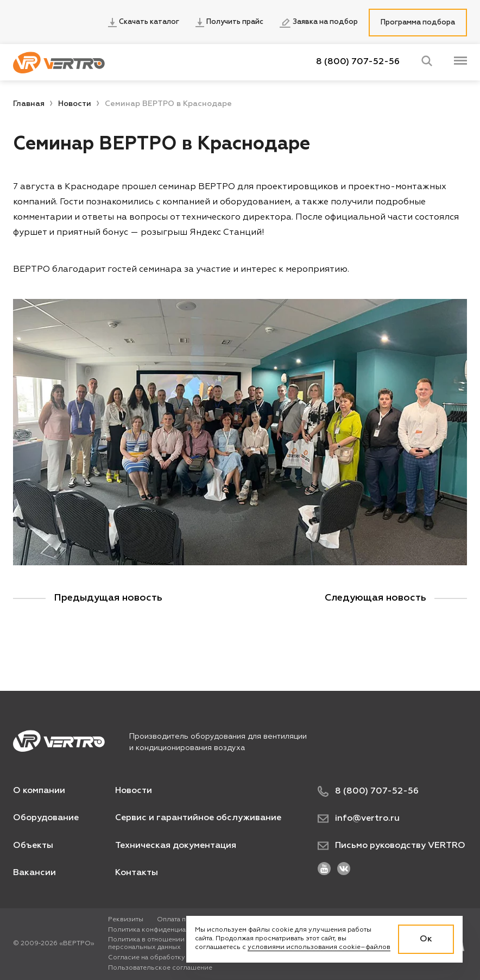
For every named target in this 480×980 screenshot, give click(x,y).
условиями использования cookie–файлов (319, 947)
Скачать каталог (144, 23)
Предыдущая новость (108, 598)
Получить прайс (229, 23)
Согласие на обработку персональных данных (184, 958)
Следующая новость (375, 598)
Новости (75, 104)
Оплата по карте (183, 920)
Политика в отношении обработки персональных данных (165, 944)
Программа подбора (418, 23)
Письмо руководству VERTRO (391, 846)
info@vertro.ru (359, 819)
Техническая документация (176, 846)
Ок (426, 939)
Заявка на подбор (319, 23)
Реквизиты (126, 920)
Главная (29, 104)
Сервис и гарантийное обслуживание (198, 818)
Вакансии (34, 873)
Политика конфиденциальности (160, 930)
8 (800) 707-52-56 (358, 62)
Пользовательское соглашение (160, 968)
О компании (39, 791)
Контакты (137, 873)
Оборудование (46, 818)
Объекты (33, 846)
